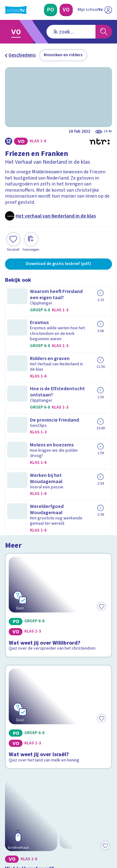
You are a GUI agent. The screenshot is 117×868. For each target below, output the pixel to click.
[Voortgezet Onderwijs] (66, 10)
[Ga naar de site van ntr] (89, 839)
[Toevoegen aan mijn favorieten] (13, 241)
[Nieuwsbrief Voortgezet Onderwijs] (59, 782)
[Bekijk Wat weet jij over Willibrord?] (58, 333)
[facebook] (8, 826)
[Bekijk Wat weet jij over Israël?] (58, 415)
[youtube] (49, 826)
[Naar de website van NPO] (108, 10)
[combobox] (50, 32)
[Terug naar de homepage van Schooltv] (16, 10)
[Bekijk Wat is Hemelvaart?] (58, 494)
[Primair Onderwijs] (51, 10)
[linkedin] (36, 826)
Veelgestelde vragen (30, 702)
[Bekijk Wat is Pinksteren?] (58, 570)
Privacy (15, 719)
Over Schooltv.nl (26, 711)
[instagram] (22, 826)
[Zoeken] (104, 32)
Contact (15, 694)
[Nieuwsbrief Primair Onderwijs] (59, 765)
